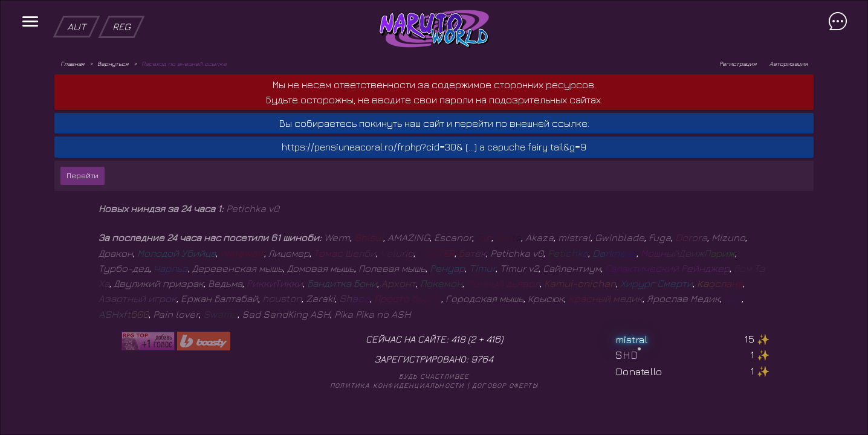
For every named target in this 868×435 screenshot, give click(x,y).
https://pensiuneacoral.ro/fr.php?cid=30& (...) (379, 147)
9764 (482, 359)
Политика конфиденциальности (397, 385)
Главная (72, 63)
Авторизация (789, 63)
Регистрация (738, 63)
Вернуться (113, 63)
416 (493, 339)
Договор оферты (505, 385)
